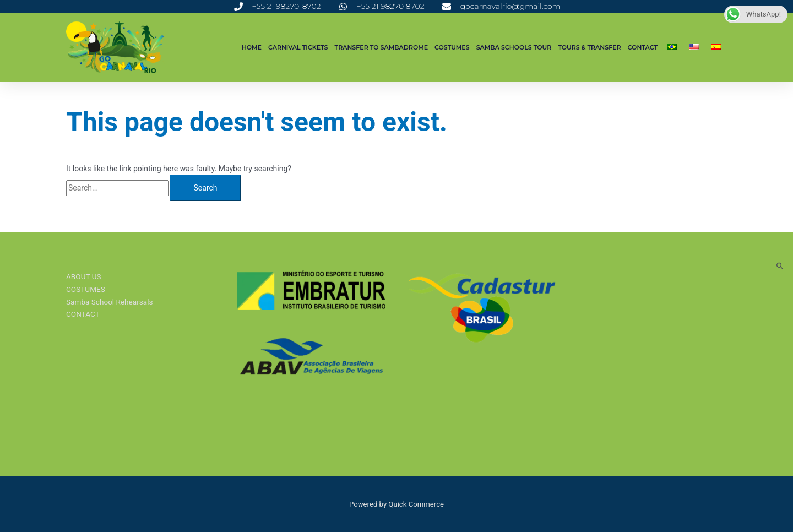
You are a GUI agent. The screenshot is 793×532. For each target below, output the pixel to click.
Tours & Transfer (589, 47)
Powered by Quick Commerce (396, 504)
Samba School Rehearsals (111, 302)
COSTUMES (452, 47)
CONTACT (643, 47)
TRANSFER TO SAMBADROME (382, 47)
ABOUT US (84, 276)
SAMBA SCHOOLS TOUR (514, 47)
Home (252, 47)
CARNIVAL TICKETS (298, 47)
